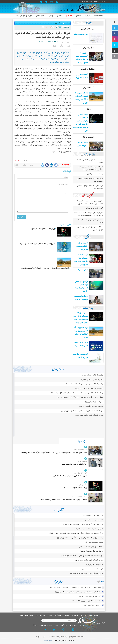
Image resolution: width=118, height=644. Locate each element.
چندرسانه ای (40, 16)
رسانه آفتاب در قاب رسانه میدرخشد (74, 464)
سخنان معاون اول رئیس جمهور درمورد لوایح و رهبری (90, 228)
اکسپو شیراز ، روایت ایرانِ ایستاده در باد (81, 344)
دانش (88, 109)
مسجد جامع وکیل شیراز (94, 402)
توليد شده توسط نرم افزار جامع (59, 641)
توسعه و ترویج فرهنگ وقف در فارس (91, 406)
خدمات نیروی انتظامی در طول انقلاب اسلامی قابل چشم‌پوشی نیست (63, 500)
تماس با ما (73, 625)
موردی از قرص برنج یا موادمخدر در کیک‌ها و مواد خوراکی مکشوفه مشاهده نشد (88, 214)
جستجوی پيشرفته (46, 625)
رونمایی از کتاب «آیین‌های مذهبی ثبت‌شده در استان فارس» (83, 384)
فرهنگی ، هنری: (82, 461)
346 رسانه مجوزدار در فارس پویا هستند (80, 298)
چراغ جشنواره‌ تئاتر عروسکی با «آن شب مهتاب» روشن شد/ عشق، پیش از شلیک (80, 318)
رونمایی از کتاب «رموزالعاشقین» (82, 144)
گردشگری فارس (88, 69)
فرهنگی (60, 16)
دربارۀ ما (64, 625)
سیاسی (88, 16)
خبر (67, 23)
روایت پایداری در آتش (95, 174)
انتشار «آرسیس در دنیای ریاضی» (92, 380)
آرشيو (56, 625)
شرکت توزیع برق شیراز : (80, 473)
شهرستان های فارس (24, 16)
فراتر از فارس (88, 48)
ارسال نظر (22, 217)
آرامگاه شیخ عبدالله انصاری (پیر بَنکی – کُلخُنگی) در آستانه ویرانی (45, 268)
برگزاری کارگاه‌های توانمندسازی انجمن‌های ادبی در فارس (81, 286)
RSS (35, 625)
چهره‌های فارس (88, 29)
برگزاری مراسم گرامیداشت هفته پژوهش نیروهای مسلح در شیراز (82, 58)
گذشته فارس (88, 88)
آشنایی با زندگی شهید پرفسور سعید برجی (89, 415)
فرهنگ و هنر (88, 137)
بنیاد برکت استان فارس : (80, 450)
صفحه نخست (99, 16)
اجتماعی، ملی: (83, 485)
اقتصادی (79, 16)
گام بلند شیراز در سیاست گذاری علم (81, 76)
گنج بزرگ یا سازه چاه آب (94, 208)
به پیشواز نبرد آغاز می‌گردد (95, 565)
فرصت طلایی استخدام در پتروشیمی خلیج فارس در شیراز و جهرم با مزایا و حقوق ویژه (80, 123)
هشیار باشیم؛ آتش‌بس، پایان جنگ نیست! (87, 601)
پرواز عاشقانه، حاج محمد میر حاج (43, 229)
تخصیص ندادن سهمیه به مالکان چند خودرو (90, 221)
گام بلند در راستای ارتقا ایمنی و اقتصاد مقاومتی (90, 161)
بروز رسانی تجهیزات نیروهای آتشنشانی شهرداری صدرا (90, 180)
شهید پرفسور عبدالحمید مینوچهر (92, 569)
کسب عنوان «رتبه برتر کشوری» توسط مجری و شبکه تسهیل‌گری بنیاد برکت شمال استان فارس (54, 452)
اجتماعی (69, 16)
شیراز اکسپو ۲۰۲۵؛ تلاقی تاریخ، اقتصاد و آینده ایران (37, 244)
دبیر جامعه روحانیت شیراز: (80, 497)
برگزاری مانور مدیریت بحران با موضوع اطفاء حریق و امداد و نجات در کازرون (90, 202)
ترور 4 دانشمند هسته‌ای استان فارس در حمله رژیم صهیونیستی (81, 260)
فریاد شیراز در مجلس (80, 34)
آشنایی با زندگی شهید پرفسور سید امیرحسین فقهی (86, 573)
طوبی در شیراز (83, 270)
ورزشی (51, 16)
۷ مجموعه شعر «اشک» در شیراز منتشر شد (82, 246)
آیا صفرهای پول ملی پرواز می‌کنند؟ (80, 356)
